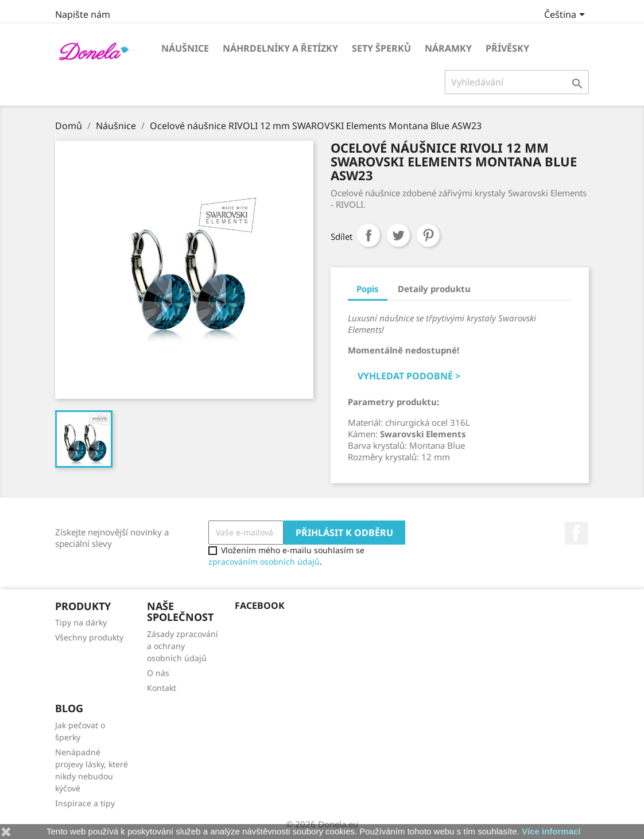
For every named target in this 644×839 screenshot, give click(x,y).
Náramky (448, 48)
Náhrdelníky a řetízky (280, 48)
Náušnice (185, 48)
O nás (158, 673)
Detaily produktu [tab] (434, 289)
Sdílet (368, 235)
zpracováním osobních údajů (264, 562)
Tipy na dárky (81, 622)
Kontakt (162, 688)
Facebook (576, 533)
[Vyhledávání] (517, 82)
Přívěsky (507, 48)
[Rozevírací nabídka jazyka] (567, 15)
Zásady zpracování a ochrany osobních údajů (183, 646)
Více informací (551, 831)
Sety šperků (381, 48)
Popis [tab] (368, 289)
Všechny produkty (89, 637)
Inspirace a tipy (85, 803)
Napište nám (83, 14)
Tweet (398, 235)
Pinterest (428, 235)
